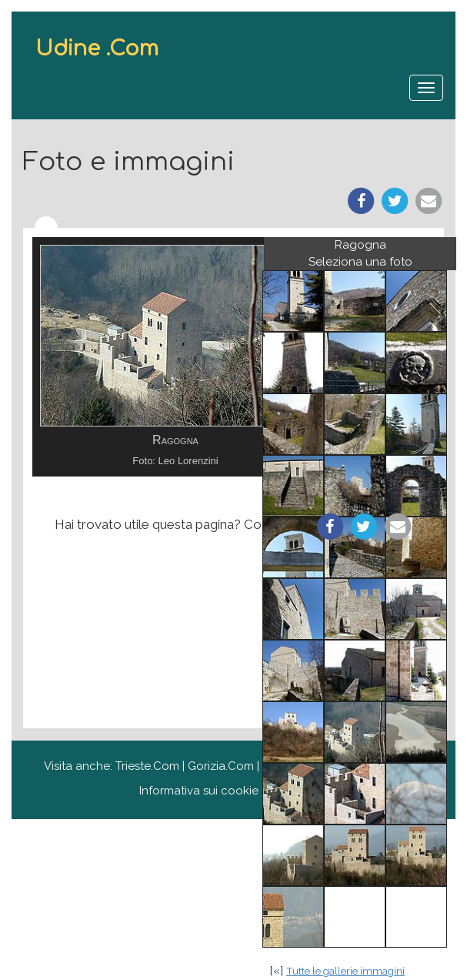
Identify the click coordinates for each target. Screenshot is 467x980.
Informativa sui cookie (199, 791)
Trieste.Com (147, 766)
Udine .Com (97, 48)
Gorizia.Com (221, 766)
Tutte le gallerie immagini (345, 971)
